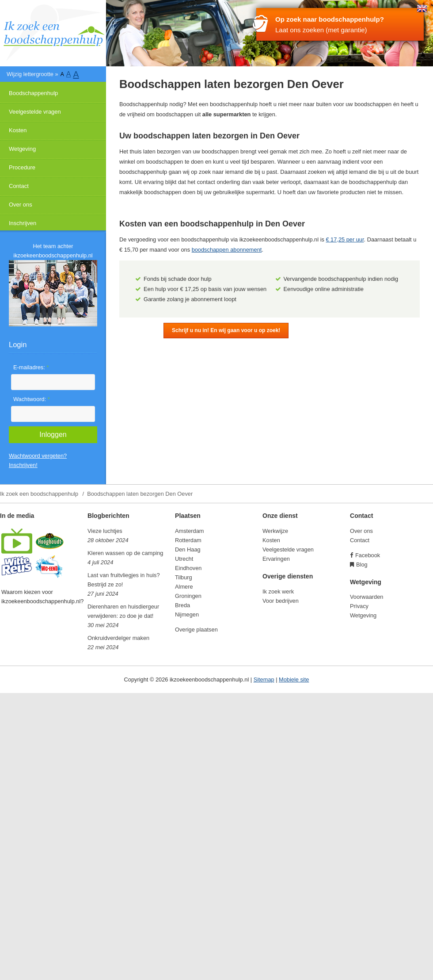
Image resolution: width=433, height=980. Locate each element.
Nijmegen (187, 614)
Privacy (359, 606)
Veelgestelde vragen (35, 112)
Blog (362, 565)
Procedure (22, 167)
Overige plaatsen (196, 630)
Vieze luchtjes (105, 531)
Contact (19, 186)
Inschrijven (23, 223)
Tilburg (184, 577)
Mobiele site (294, 679)
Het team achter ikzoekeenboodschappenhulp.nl (53, 251)
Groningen (188, 596)
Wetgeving (22, 149)
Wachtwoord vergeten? (38, 456)
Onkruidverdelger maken (118, 638)
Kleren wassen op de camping (125, 553)
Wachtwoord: (32, 399)
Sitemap (264, 679)
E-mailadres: (31, 367)
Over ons (21, 205)
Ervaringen (276, 559)
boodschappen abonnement (227, 250)
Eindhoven (188, 568)
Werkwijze (275, 531)
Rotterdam (188, 540)
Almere (184, 587)
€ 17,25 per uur (345, 239)
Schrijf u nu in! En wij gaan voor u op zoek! (226, 330)
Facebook (368, 555)
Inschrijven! (23, 465)
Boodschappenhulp (33, 93)
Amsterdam (189, 531)
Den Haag (188, 549)
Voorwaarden (367, 597)
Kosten (18, 130)
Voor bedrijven (281, 601)
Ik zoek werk (278, 591)
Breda (182, 605)
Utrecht (184, 559)
